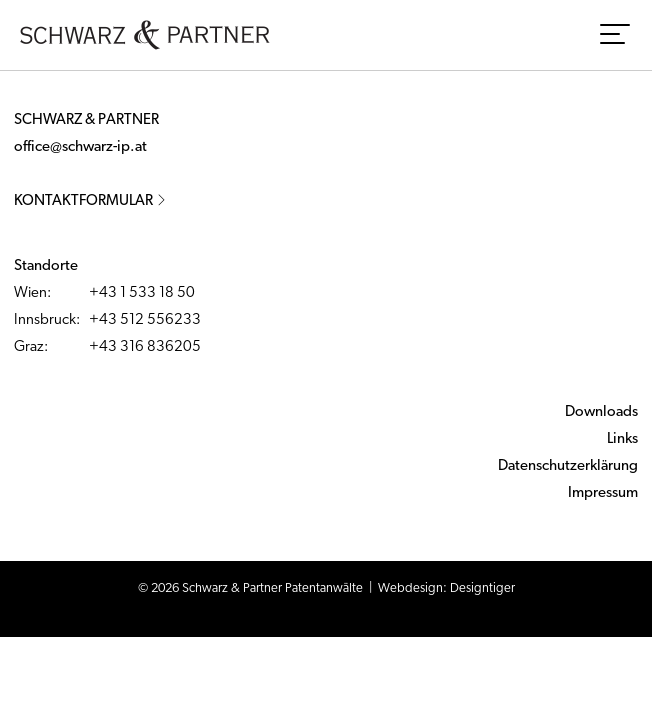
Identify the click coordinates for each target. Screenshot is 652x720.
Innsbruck (45, 320)
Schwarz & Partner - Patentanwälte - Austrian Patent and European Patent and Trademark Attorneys (145, 35)
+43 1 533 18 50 (142, 293)
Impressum (603, 493)
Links (622, 439)
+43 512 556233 (145, 320)
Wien (30, 293)
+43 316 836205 (145, 347)
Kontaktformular (90, 201)
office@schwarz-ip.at (80, 147)
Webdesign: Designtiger (446, 588)
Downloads (601, 412)
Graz (29, 347)
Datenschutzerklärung (568, 466)
